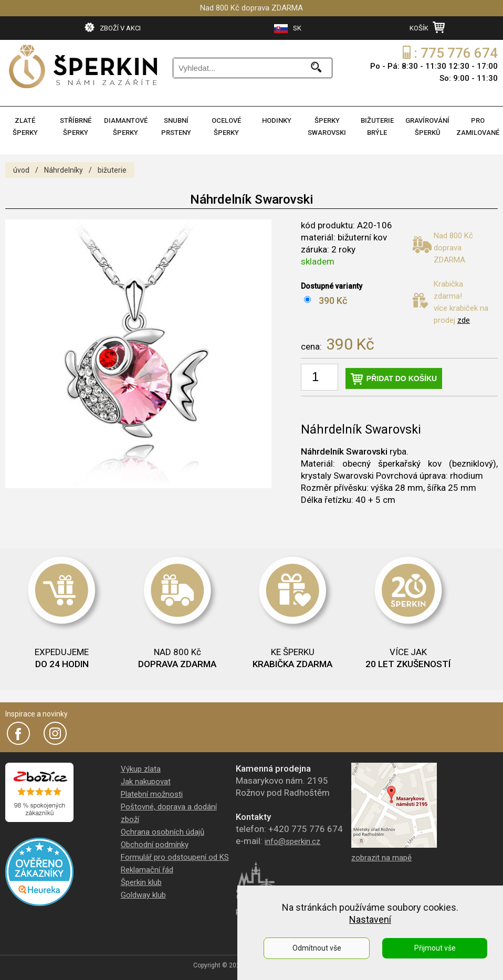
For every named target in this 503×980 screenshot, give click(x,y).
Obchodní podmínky (155, 845)
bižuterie (112, 170)
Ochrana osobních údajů (163, 832)
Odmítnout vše (317, 948)
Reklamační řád (147, 870)
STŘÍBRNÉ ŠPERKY (76, 127)
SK (288, 29)
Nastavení (370, 919)
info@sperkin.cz (292, 841)
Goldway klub (143, 895)
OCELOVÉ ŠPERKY (226, 127)
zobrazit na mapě (381, 858)
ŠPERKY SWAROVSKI (327, 127)
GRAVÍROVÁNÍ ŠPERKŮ (427, 127)
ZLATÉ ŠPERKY (25, 127)
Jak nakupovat (146, 782)
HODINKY (277, 120)
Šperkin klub (141, 882)
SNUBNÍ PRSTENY (176, 127)
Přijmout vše (435, 948)
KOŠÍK (427, 27)
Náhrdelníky (64, 170)
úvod (21, 170)
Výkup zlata (141, 769)
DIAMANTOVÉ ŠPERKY (126, 127)
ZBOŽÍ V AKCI (113, 27)
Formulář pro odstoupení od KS (175, 857)
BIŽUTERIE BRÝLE (377, 127)
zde (464, 320)
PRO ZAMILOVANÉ (478, 127)
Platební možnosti (152, 794)
